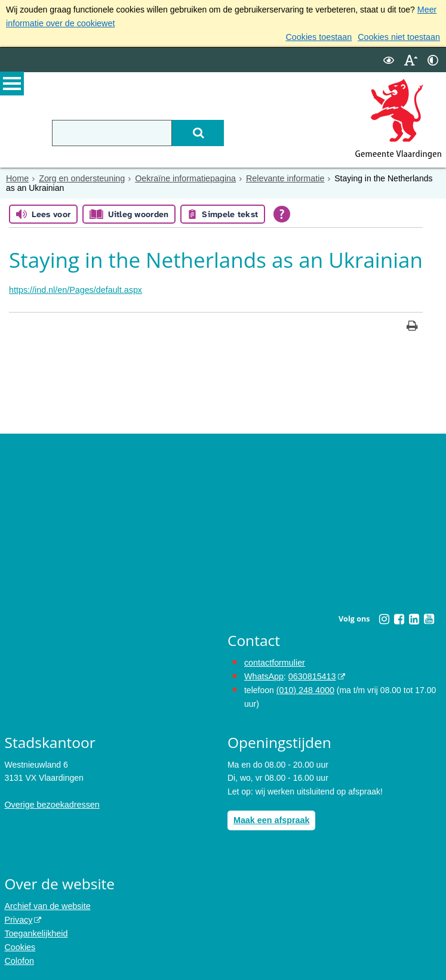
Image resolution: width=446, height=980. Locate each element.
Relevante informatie (279, 177)
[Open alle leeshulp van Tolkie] (282, 214)
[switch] (389, 59)
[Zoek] (196, 132)
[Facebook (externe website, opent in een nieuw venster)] (399, 618)
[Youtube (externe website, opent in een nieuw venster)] (429, 618)
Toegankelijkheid (35, 930)
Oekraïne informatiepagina (182, 177)
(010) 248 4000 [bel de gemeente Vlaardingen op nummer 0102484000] (305, 688)
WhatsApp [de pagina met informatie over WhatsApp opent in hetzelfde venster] (264, 675)
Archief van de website (46, 903)
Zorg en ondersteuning (80, 177)
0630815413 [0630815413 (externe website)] (310, 675)
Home (17, 177)
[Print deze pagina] (412, 326)
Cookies (19, 944)
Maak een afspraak (271, 818)
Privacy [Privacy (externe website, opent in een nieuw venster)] (18, 917)
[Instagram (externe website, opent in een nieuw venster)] (384, 618)
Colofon (19, 957)
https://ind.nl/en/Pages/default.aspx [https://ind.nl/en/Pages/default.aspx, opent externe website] (74, 289)
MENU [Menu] (12, 84)
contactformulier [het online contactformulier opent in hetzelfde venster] (274, 661)
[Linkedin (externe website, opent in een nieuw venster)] (414, 618)
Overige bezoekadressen (51, 802)
